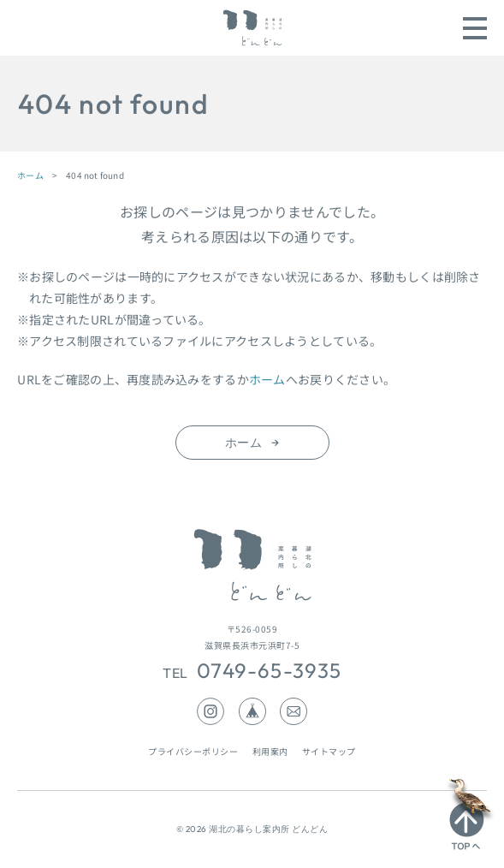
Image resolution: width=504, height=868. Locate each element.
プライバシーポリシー (193, 751)
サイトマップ (329, 751)
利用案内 (270, 751)
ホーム (30, 175)
